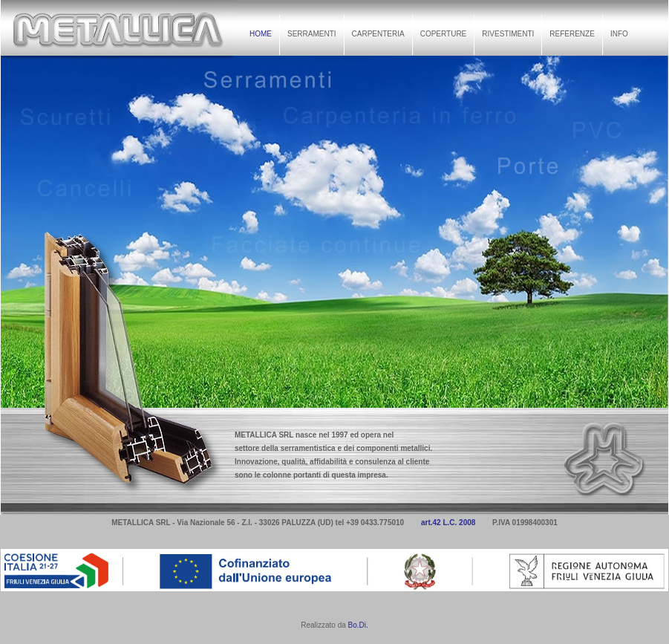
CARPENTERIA (378, 34)
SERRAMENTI (312, 34)
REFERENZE (572, 34)
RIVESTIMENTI (508, 34)
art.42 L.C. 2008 (448, 523)
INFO (619, 34)
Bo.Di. (358, 625)
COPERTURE (444, 34)
